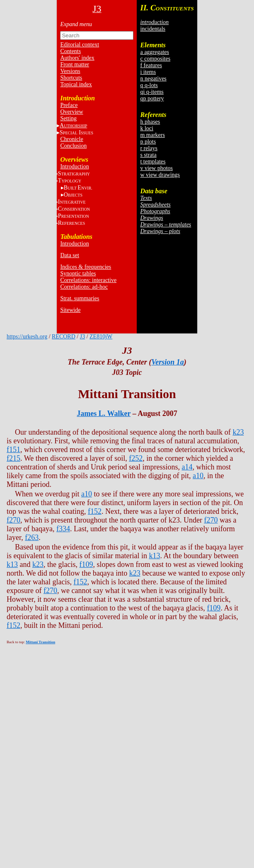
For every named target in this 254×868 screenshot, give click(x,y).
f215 (13, 458)
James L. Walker (104, 413)
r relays (149, 148)
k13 (154, 556)
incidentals (153, 29)
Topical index (76, 84)
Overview (71, 112)
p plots (148, 142)
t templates (153, 162)
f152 (95, 511)
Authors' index (77, 58)
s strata (148, 155)
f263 (32, 537)
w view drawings (160, 175)
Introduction (74, 167)
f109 (86, 564)
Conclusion (73, 146)
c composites (155, 59)
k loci (147, 128)
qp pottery (152, 98)
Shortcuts (71, 78)
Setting (68, 118)
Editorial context (80, 45)
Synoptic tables (78, 274)
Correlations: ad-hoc (84, 287)
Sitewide (70, 310)
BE (78, 188)
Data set (69, 255)
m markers (152, 135)
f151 (13, 450)
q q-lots (149, 85)
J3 (82, 337)
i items (148, 72)
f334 (63, 529)
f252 (136, 458)
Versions (70, 71)
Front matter (75, 64)
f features (151, 65)
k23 (238, 432)
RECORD (64, 337)
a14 (187, 467)
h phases (150, 122)
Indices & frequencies (86, 267)
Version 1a (168, 362)
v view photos (156, 168)
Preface (69, 105)
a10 (198, 476)
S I (76, 133)
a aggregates (155, 52)
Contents (70, 51)
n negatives (153, 79)
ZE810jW (101, 337)
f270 (13, 520)
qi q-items (152, 92)
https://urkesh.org (27, 337)
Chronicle (71, 139)
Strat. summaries (80, 298)
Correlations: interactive (88, 280)
